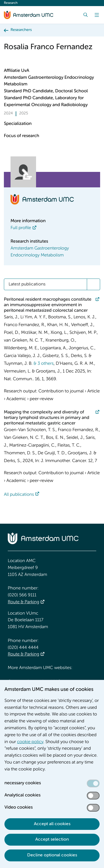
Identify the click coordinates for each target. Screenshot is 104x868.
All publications (19, 495)
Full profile (21, 228)
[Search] (86, 15)
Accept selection (52, 840)
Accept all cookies (52, 824)
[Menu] (97, 15)
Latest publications (27, 284)
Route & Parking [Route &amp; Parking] (23, 602)
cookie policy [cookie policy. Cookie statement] (30, 742)
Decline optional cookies (52, 855)
